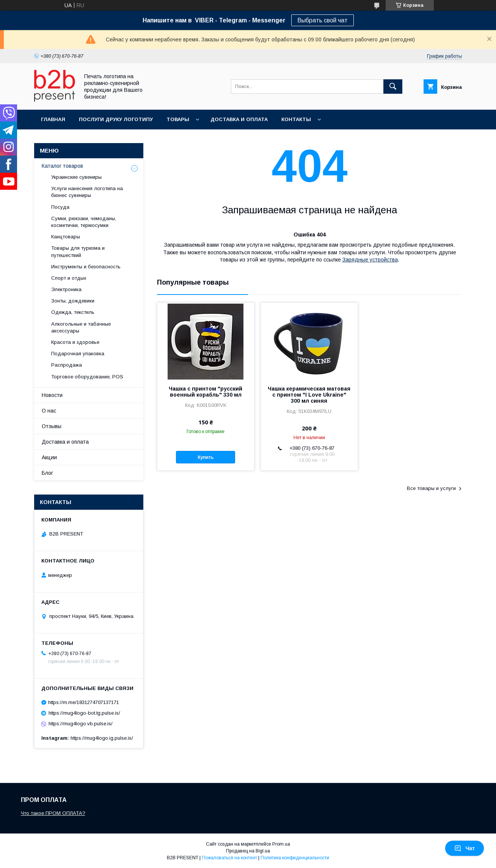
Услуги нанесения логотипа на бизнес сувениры (87, 192)
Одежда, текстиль (73, 312)
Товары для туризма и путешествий (78, 251)
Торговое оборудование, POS (87, 377)
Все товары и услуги (431, 488)
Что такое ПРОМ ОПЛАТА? (53, 813)
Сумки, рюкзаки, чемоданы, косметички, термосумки (84, 222)
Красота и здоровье (75, 342)
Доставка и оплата (239, 119)
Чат (465, 848)
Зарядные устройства (370, 260)
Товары (178, 119)
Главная (53, 119)
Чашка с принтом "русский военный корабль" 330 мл (206, 392)
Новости (52, 395)
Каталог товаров (62, 166)
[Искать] (393, 87)
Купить (206, 457)
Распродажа (67, 365)
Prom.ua (281, 844)
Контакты (296, 119)
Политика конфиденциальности (295, 858)
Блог (47, 473)
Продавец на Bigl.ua (248, 851)
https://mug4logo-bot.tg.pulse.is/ (84, 713)
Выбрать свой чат (323, 20)
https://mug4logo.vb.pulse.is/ (81, 724)
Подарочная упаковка (78, 354)
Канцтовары (66, 237)
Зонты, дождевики (73, 301)
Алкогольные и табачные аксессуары (81, 327)
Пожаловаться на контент (229, 858)
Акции (49, 457)
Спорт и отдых (69, 278)
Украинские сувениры (76, 177)
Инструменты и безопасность (86, 267)
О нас (49, 411)
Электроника (66, 289)
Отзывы (52, 426)
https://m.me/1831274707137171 (84, 702)
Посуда (60, 207)
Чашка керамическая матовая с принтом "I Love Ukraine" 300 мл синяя (309, 395)
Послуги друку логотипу (116, 119)
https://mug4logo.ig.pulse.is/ (102, 738)
